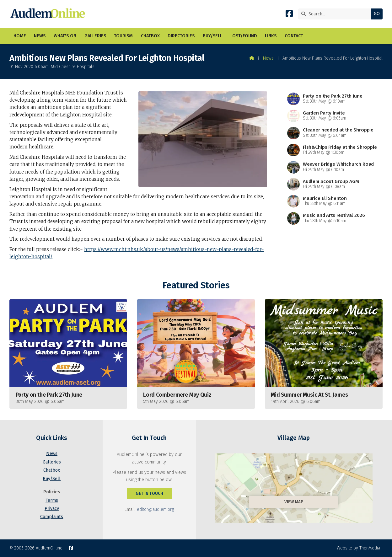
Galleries (52, 462)
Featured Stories (196, 285)
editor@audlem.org (155, 509)
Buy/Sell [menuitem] (212, 36)
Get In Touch (149, 493)
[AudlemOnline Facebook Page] (289, 15)
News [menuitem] (40, 36)
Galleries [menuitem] (95, 36)
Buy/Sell (52, 479)
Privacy (52, 509)
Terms (52, 500)
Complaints (52, 517)
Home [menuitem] (20, 36)
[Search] (336, 14)
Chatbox (52, 470)
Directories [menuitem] (181, 36)
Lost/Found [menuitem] (244, 36)
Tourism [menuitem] (123, 36)
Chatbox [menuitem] (150, 36)
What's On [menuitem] (65, 36)
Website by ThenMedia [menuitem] (358, 548)
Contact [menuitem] (294, 36)
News (268, 58)
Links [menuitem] (271, 36)
